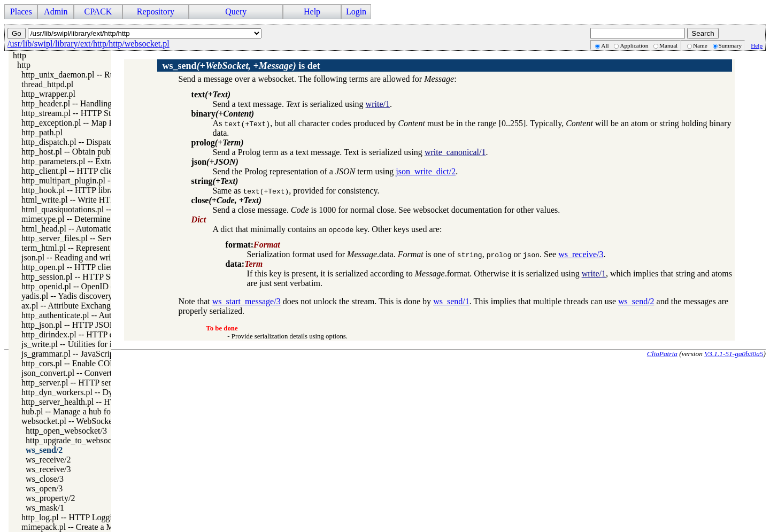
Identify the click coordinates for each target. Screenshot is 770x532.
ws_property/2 (50, 498)
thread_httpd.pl (47, 84)
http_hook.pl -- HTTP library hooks (82, 190)
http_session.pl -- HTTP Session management (99, 277)
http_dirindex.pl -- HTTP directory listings (94, 334)
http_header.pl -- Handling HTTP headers (93, 103)
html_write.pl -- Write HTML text (80, 200)
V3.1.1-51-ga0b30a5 (734, 354)
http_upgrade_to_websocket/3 (77, 440)
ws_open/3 (44, 488)
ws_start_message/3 (247, 301)
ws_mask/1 (45, 508)
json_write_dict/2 (426, 171)
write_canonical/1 (455, 152)
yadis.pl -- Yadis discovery (67, 296)
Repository (156, 11)
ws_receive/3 (48, 469)
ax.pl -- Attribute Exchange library (80, 306)
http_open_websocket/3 (66, 431)
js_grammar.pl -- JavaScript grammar (85, 354)
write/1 (378, 104)
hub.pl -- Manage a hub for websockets (88, 411)
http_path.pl (42, 132)
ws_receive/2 (48, 460)
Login (356, 11)
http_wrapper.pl (48, 94)
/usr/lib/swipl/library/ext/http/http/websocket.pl (88, 44)
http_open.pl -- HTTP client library (82, 267)
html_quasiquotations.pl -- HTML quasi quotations (109, 209)
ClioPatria (662, 354)
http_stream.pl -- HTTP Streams (76, 113)
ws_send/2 (44, 450)
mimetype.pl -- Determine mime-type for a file (101, 219)
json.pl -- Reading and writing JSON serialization (106, 257)
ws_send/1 (451, 301)
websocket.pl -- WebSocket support (82, 421)
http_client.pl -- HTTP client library (83, 171)
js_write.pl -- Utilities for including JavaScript (101, 344)
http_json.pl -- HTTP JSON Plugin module (95, 325)
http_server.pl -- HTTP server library (84, 383)
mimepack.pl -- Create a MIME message (91, 527)
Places (21, 11)
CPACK (98, 11)
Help (312, 11)
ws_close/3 (45, 479)
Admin (56, 11)
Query (236, 11)
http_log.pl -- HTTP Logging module (85, 517)
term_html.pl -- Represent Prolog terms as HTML (107, 248)
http (20, 55)
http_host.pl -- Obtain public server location (97, 152)
